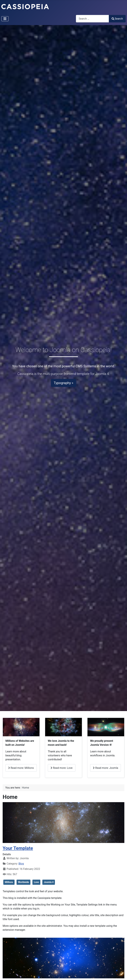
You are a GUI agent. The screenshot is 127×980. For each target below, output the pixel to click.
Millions (9, 882)
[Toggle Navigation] (5, 19)
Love (36, 882)
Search (117, 19)
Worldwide (23, 882)
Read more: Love (62, 768)
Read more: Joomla (106, 768)
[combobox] (92, 19)
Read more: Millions (21, 768)
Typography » (63, 383)
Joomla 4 (49, 882)
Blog (21, 864)
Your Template (18, 848)
